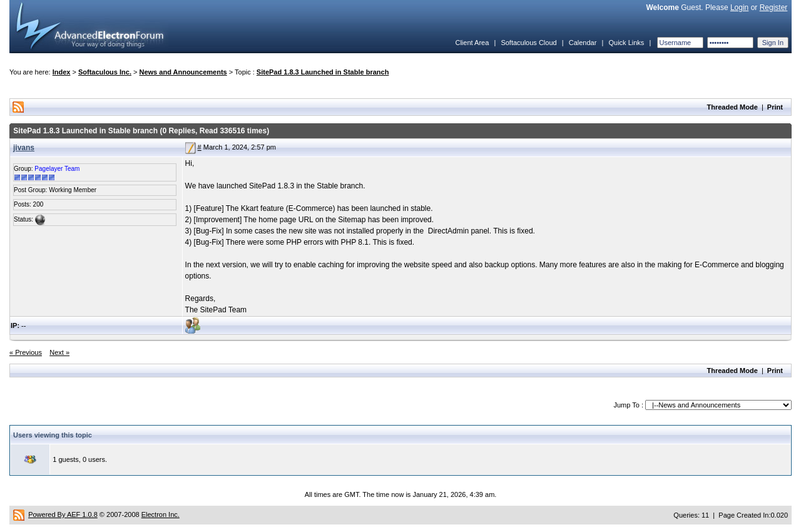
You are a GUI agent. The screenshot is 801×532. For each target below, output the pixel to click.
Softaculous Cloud (528, 43)
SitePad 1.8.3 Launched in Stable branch (323, 72)
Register (774, 8)
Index (62, 72)
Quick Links (626, 43)
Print (775, 107)
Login (739, 8)
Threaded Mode (732, 107)
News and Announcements (183, 72)
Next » (59, 352)
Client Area (472, 43)
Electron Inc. (161, 514)
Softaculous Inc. (105, 72)
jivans (24, 148)
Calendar (583, 43)
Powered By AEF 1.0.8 (63, 514)
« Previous (26, 352)
